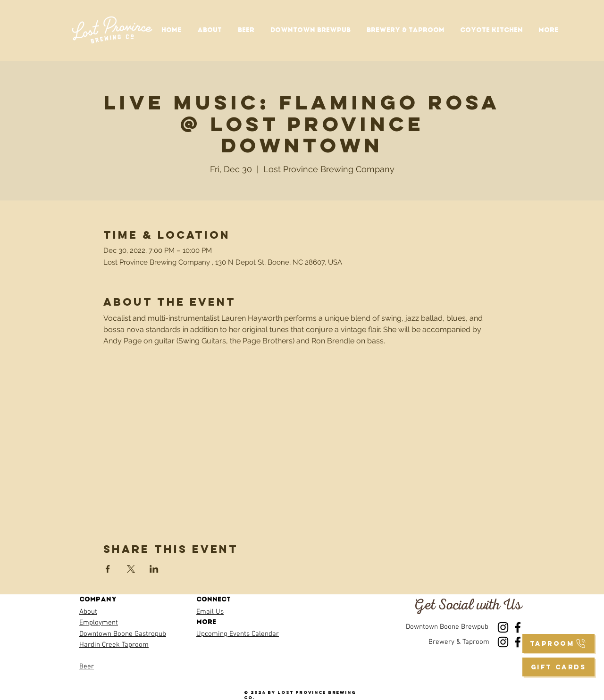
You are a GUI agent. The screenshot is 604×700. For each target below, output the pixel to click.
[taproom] (558, 643)
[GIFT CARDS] (558, 667)
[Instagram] (503, 627)
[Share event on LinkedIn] (154, 569)
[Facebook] (518, 627)
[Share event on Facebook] (108, 569)
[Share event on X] (131, 569)
